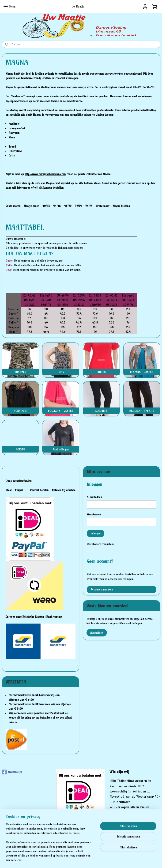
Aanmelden (97, 633)
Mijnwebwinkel (128, 859)
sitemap (65, 859)
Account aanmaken (102, 589)
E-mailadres (94, 497)
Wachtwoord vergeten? (101, 544)
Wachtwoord (94, 514)
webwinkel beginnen (90, 859)
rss (73, 859)
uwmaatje (12, 772)
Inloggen (96, 533)
